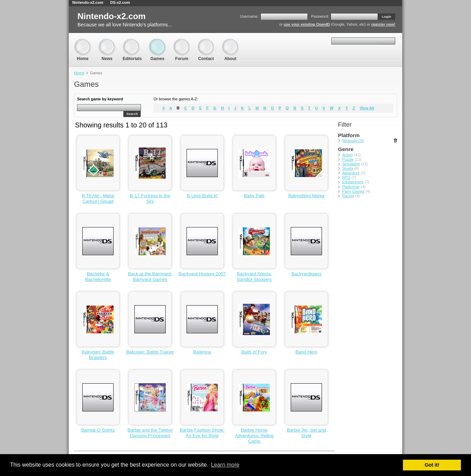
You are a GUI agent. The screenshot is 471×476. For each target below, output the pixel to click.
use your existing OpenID (307, 24)
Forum (182, 42)
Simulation (351, 164)
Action (348, 155)
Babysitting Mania (306, 196)
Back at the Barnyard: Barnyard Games (150, 277)
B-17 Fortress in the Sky (150, 198)
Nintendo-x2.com (88, 2)
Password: (320, 16)
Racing (348, 196)
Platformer (351, 187)
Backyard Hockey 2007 (202, 274)
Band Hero (306, 352)
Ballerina (202, 352)
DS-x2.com (120, 2)
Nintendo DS (353, 141)
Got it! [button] (432, 465)
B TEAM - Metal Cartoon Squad (98, 198)
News (107, 42)
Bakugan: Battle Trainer (150, 352)
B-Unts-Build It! (202, 196)
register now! (383, 24)
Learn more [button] (225, 465)
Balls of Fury (254, 352)
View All (367, 108)
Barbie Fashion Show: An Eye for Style (202, 433)
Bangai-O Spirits (98, 430)
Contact (206, 42)
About (230, 42)
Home (83, 42)
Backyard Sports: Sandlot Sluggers (254, 277)
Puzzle (348, 159)
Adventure (351, 173)
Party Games (353, 191)
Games (157, 42)
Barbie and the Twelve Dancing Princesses (150, 433)
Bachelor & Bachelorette (98, 277)
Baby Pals (254, 196)
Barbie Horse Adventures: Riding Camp (254, 436)
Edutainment (353, 182)
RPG (346, 177)
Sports (348, 168)
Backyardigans (307, 274)
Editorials (132, 42)
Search (132, 114)
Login (386, 16)
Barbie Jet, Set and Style (306, 433)
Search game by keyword (100, 99)
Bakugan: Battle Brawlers (98, 355)
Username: (249, 16)
